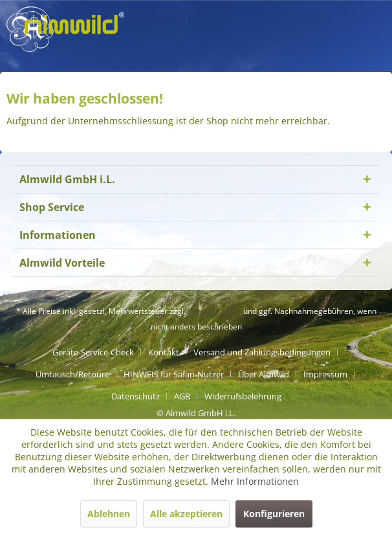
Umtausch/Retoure (72, 374)
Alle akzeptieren (186, 514)
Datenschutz (136, 396)
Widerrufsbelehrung (243, 396)
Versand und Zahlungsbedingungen (262, 352)
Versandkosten (214, 311)
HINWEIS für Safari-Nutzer (174, 374)
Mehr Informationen (255, 481)
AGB (182, 396)
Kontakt (164, 352)
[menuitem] (98, 352)
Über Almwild (264, 374)
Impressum (325, 374)
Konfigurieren (274, 514)
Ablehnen (109, 514)
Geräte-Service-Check (93, 352)
